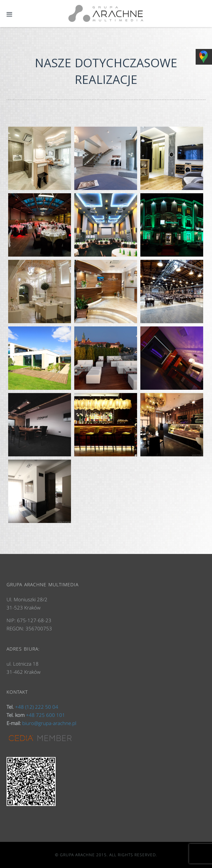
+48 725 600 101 (45, 715)
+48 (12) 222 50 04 (37, 707)
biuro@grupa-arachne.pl (49, 723)
